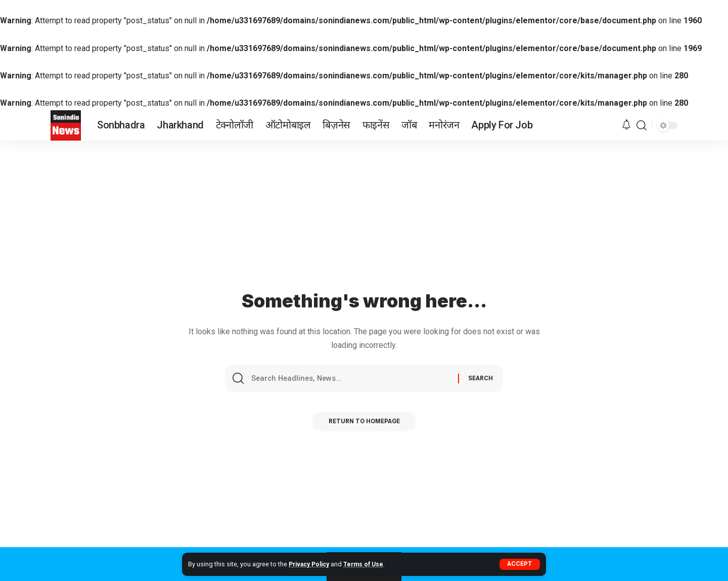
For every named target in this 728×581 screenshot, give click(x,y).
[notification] (626, 125)
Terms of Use (369, 564)
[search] (642, 125)
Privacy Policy (311, 564)
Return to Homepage (364, 424)
